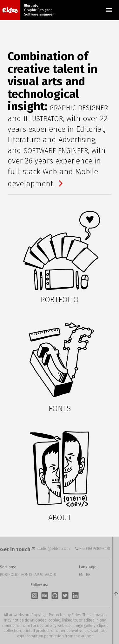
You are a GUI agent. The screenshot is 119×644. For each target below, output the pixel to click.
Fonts (27, 575)
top (116, 590)
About (51, 575)
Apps (39, 575)
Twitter (65, 596)
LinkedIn (75, 596)
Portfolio (9, 575)
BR (88, 575)
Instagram (35, 596)
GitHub (55, 596)
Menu (109, 10)
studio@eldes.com (53, 549)
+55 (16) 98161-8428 (95, 549)
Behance (45, 596)
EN (81, 575)
